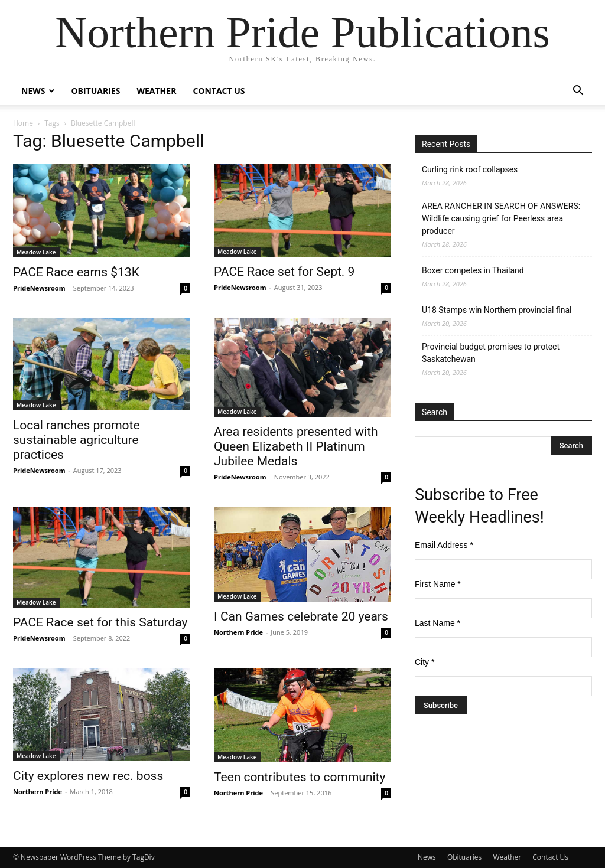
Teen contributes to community (300, 777)
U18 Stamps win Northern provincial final (497, 310)
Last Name (438, 623)
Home (23, 123)
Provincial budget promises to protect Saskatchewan (491, 353)
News (33, 91)
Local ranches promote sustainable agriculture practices (77, 440)
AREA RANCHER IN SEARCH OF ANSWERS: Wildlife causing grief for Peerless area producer (501, 218)
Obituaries (95, 91)
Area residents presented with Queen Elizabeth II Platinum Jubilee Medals (296, 446)
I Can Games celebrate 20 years (301, 616)
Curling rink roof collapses (470, 169)
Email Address (444, 545)
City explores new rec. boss (88, 776)
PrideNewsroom (39, 288)
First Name (438, 584)
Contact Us (219, 91)
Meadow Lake (36, 252)
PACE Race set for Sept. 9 (284, 272)
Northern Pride (238, 632)
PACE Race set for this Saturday (100, 622)
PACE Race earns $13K (76, 272)
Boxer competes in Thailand (473, 270)
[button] (578, 92)
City (425, 662)
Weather (156, 91)
